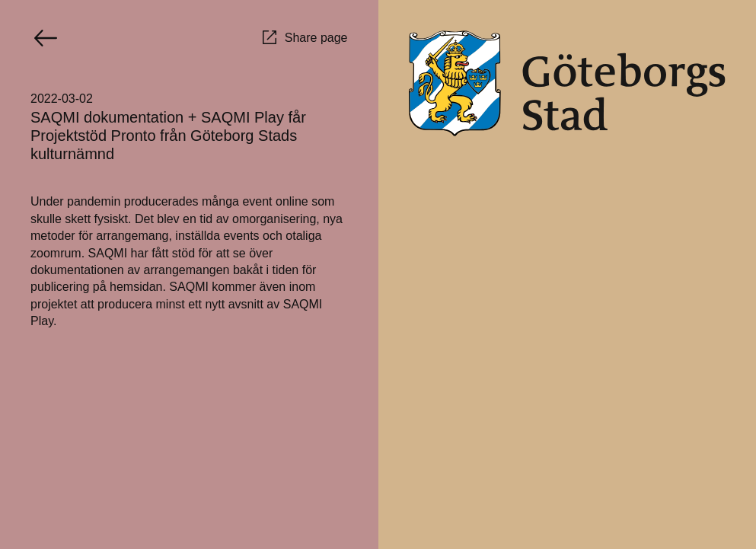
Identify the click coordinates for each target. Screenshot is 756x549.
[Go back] (46, 38)
